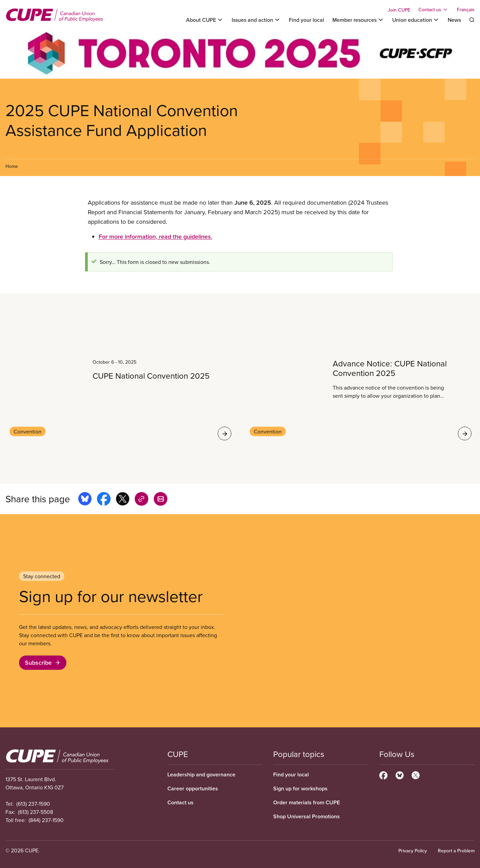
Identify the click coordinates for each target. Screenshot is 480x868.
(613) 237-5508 (36, 812)
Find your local (307, 20)
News (454, 20)
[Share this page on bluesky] (85, 500)
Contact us (180, 802)
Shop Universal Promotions (307, 816)
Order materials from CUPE (307, 802)
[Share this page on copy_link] (142, 500)
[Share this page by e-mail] (161, 500)
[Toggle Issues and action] (256, 20)
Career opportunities (193, 788)
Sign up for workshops (300, 788)
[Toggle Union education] (416, 20)
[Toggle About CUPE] (205, 20)
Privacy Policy (413, 851)
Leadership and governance (201, 775)
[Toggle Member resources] (358, 20)
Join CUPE (399, 10)
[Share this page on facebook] (104, 500)
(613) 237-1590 (33, 804)
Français (466, 10)
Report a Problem (456, 851)
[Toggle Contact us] (434, 10)
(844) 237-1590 (46, 820)
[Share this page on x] (123, 500)
